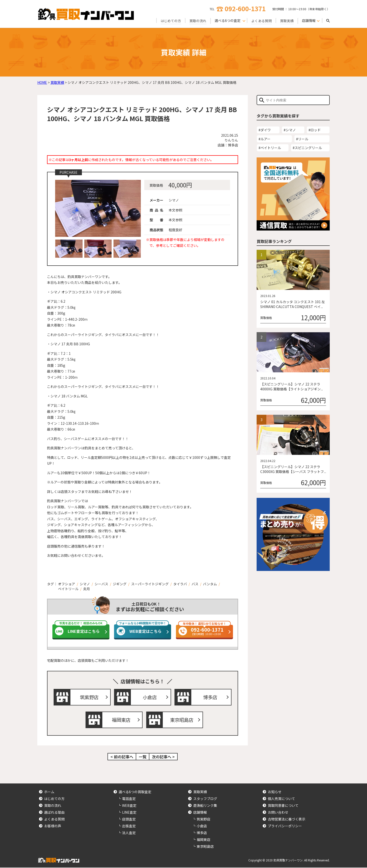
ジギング (120, 584)
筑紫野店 (89, 697)
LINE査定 (129, 813)
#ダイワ (265, 130)
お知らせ (275, 792)
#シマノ (290, 130)
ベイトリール (68, 589)
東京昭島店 (182, 720)
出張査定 (129, 826)
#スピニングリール (307, 148)
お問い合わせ (278, 813)
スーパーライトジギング (150, 584)
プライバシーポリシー (285, 826)
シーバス (101, 584)
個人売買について (281, 799)
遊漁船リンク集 (205, 806)
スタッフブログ (205, 799)
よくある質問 (261, 20)
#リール (302, 139)
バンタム (210, 584)
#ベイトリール (270, 148)
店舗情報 (200, 813)
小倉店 (150, 697)
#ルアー (265, 139)
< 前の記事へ (122, 757)
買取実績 (287, 20)
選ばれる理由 (54, 813)
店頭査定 (129, 820)
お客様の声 (53, 826)
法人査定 (129, 833)
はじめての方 (171, 20)
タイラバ (180, 584)
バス (195, 584)
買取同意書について (283, 806)
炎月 (87, 589)
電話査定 (129, 799)
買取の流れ (198, 20)
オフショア (67, 584)
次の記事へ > (163, 757)
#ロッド (315, 130)
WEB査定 (129, 806)
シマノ (85, 584)
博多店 (210, 697)
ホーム (49, 792)
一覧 (143, 757)
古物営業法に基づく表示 (287, 820)
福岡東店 (121, 720)
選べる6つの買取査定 (135, 792)
